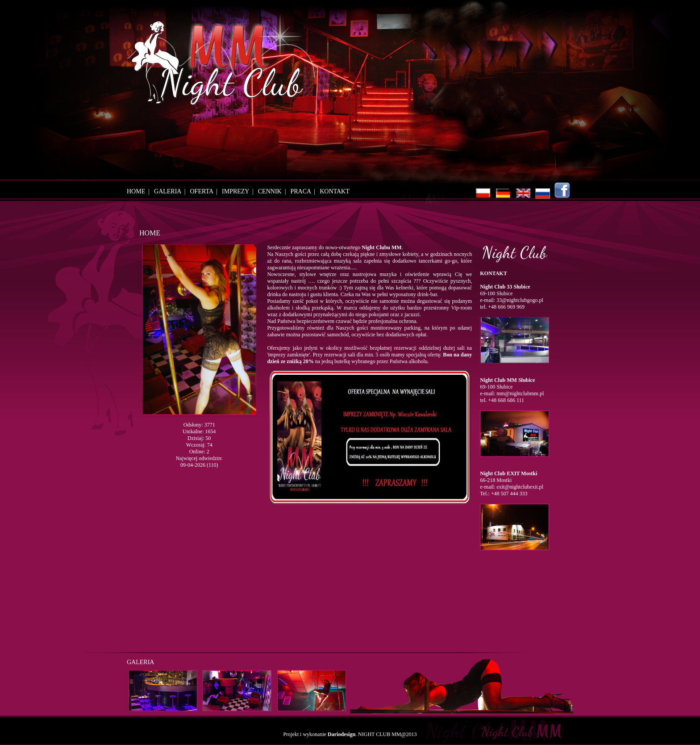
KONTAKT (335, 191)
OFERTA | (206, 191)
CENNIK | (274, 191)
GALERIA (140, 662)
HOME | (140, 191)
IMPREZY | (239, 191)
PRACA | (304, 191)
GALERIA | (171, 191)
